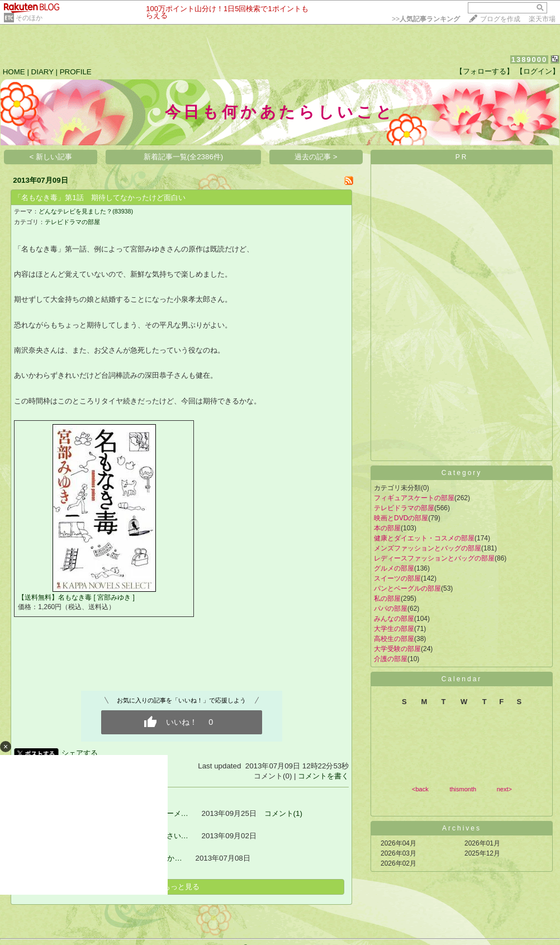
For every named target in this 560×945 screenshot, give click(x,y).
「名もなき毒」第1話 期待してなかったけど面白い (99, 198)
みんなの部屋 (394, 619)
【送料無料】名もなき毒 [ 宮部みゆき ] (76, 597)
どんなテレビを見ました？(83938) (86, 211)
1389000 (530, 60)
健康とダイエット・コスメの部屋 (424, 538)
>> (426, 19)
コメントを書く (323, 776)
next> (504, 789)
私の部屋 (387, 599)
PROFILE (76, 72)
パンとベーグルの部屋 (407, 588)
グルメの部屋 (394, 568)
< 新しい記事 (51, 157)
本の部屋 (387, 528)
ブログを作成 (500, 19)
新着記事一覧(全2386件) (184, 157)
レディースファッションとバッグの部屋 (434, 558)
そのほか (29, 18)
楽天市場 (542, 19)
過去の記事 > (316, 157)
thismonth (463, 789)
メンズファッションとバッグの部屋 (428, 548)
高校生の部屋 (394, 639)
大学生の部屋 (394, 629)
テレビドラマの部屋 (72, 222)
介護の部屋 (391, 659)
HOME (14, 72)
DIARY (42, 72)
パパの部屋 (391, 609)
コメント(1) (283, 813)
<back (420, 789)
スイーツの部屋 (397, 578)
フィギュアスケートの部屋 (414, 498)
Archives (462, 828)
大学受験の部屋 (397, 649)
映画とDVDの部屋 (401, 518)
